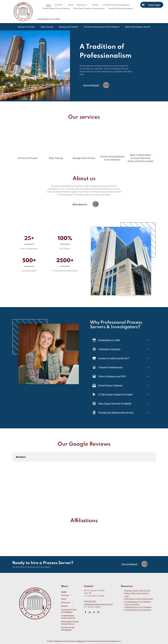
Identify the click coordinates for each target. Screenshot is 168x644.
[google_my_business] (98, 613)
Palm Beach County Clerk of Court (139, 599)
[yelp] (94, 613)
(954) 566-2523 (90, 601)
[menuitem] (48, 5)
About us (84, 179)
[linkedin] (90, 613)
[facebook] (85, 613)
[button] (12, 464)
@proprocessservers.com (102, 604)
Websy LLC (81, 641)
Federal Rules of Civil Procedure (138, 607)
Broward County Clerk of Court (137, 590)
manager (88, 604)
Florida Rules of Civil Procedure (138, 610)
